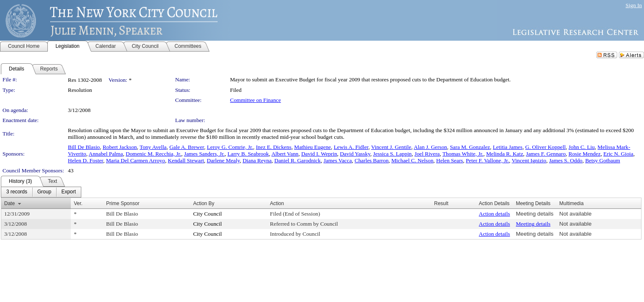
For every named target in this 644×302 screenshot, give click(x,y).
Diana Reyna (257, 160)
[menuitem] (17, 192)
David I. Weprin (319, 154)
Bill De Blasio (84, 147)
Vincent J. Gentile (391, 147)
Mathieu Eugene (313, 147)
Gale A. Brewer (187, 147)
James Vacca (338, 160)
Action (277, 203)
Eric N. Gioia (618, 154)
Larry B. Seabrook (248, 154)
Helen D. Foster (85, 160)
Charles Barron (371, 160)
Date (9, 203)
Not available (575, 214)
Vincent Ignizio (529, 160)
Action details (494, 214)
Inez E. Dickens (274, 147)
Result (441, 203)
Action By (204, 203)
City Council (208, 214)
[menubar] (41, 192)
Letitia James (508, 147)
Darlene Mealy (224, 160)
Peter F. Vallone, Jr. (488, 160)
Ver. (78, 203)
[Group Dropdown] (44, 192)
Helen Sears (450, 160)
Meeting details (535, 214)
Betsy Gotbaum (603, 160)
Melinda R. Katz (504, 154)
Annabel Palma (106, 154)
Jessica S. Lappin (392, 154)
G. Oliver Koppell (546, 147)
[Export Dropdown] (69, 192)
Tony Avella (153, 147)
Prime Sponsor (123, 203)
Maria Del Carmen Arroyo (136, 160)
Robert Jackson (120, 147)
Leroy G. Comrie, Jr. (230, 147)
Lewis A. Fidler (351, 147)
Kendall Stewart (186, 160)
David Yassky (355, 154)
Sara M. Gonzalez (470, 147)
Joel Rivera (427, 154)
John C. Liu (582, 147)
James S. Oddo (566, 160)
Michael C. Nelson (412, 160)
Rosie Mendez (585, 154)
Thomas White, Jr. (463, 154)
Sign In (634, 5)
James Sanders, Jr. (204, 154)
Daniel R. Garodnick (298, 160)
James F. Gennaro (546, 154)
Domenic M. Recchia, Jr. (154, 154)
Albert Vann (285, 154)
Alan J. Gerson (430, 147)
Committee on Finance (255, 100)
